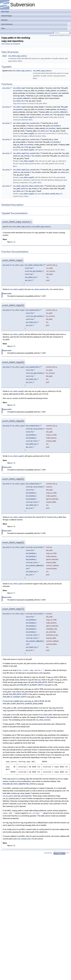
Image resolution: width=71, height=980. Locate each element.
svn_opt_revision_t (24, 156)
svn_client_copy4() (27, 161)
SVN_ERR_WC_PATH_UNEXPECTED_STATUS (19, 783)
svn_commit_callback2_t (22, 98)
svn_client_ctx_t (19, 101)
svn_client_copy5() (27, 150)
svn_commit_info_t (34, 123)
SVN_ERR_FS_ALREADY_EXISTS (31, 684)
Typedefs (61, 36)
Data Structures (36, 24)
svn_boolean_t (18, 91)
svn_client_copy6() (27, 133)
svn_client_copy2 (19, 169)
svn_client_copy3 (19, 153)
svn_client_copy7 (19, 88)
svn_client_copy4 (19, 139)
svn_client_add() (46, 714)
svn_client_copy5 (19, 123)
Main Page (5, 12)
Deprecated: (7, 293)
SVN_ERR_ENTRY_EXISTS (44, 682)
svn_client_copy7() (27, 117)
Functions (68, 36)
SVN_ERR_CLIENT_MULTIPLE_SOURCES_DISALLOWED (23, 703)
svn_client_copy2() (27, 193)
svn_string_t (34, 812)
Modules (5, 20)
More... (20, 61)
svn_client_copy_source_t (18, 56)
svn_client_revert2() (43, 719)
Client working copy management (11, 44)
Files (36, 28)
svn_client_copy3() (27, 177)
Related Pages (7, 16)
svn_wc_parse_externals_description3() (17, 795)
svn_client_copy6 (19, 107)
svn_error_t (6, 88)
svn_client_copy (19, 186)
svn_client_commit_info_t (35, 186)
